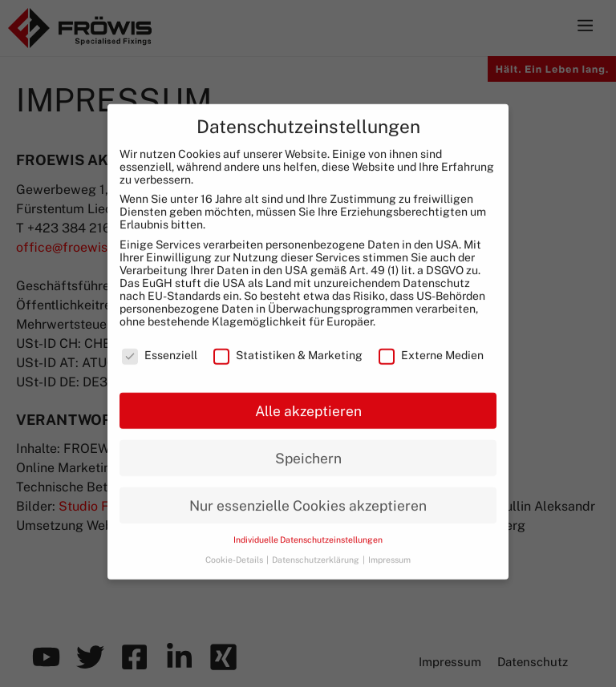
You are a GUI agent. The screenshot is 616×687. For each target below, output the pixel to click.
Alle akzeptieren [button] (308, 400)
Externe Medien (431, 346)
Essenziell (160, 346)
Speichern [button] (308, 448)
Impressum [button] (389, 550)
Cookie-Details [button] (235, 550)
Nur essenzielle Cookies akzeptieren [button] (308, 495)
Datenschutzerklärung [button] (316, 550)
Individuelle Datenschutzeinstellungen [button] (308, 530)
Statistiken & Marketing (288, 346)
